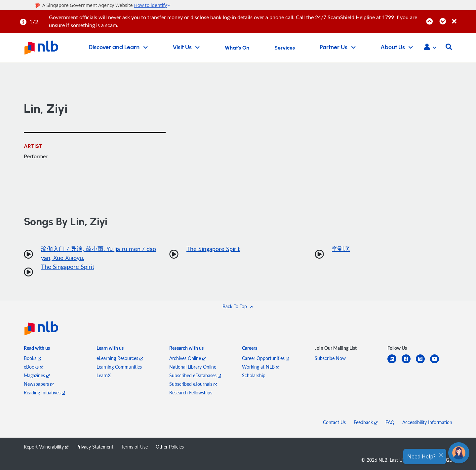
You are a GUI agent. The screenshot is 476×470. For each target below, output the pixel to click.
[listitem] (37, 349)
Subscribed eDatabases (195, 375)
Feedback (366, 422)
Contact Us (334, 422)
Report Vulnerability (46, 447)
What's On (237, 48)
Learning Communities (119, 367)
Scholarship (254, 375)
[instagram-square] (423, 363)
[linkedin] (395, 363)
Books (32, 358)
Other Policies (170, 447)
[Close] (463, 18)
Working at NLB (261, 367)
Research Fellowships (191, 393)
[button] (430, 48)
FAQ (390, 422)
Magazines (37, 375)
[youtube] (437, 363)
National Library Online (193, 367)
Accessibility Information (427, 422)
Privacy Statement (95, 447)
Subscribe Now (330, 358)
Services (285, 48)
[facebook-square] (409, 363)
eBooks (34, 367)
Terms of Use (135, 447)
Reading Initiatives (44, 393)
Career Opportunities (266, 358)
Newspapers (39, 384)
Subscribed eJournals (193, 384)
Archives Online (187, 358)
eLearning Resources (120, 358)
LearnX (104, 375)
